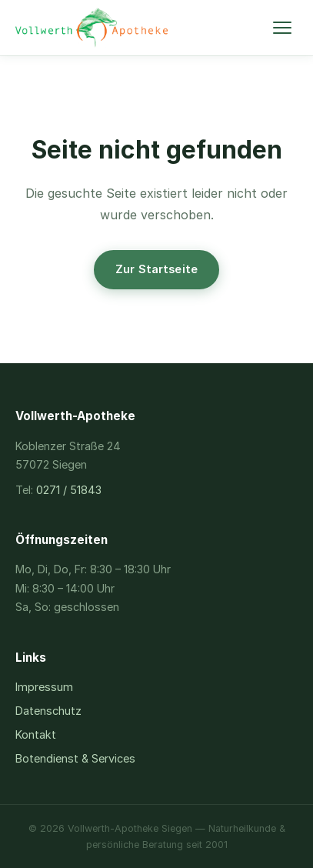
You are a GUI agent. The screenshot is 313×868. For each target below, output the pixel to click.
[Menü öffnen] (282, 28)
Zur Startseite (156, 269)
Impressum (44, 687)
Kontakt (36, 734)
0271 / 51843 (69, 490)
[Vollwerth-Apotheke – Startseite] (92, 28)
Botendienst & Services (75, 758)
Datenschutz (48, 711)
